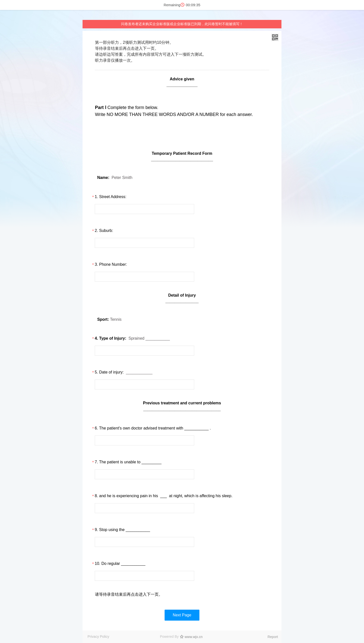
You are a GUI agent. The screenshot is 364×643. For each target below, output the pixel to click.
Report (273, 637)
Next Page (182, 615)
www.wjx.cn (194, 637)
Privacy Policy (98, 637)
